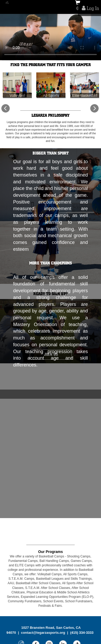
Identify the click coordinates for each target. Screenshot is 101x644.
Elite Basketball (85, 95)
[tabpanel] (50, 37)
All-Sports (51, 95)
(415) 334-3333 (82, 632)
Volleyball (17, 95)
